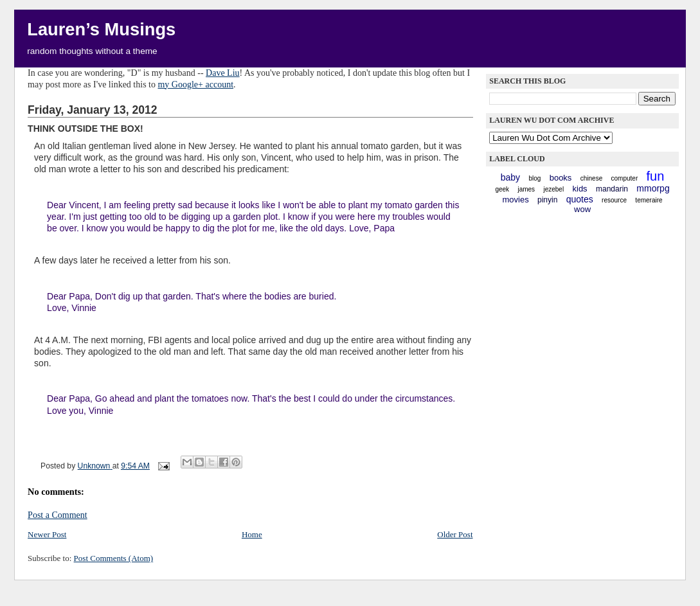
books (561, 178)
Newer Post (47, 534)
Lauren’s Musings (101, 29)
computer (625, 178)
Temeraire (649, 200)
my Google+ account (195, 85)
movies (515, 200)
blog (534, 178)
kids (580, 189)
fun (656, 176)
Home (252, 534)
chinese (591, 178)
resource (614, 200)
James (526, 189)
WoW (582, 209)
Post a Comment (58, 515)
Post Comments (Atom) (114, 558)
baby (510, 177)
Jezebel (553, 189)
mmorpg (653, 188)
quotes (580, 199)
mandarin (612, 189)
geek (502, 189)
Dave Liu (222, 73)
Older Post (455, 534)
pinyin (547, 200)
